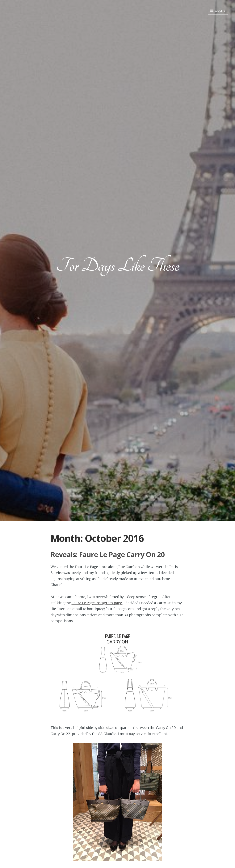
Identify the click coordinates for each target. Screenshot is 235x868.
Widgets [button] (220, 11)
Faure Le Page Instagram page (97, 603)
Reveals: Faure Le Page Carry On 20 (108, 555)
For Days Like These (118, 265)
